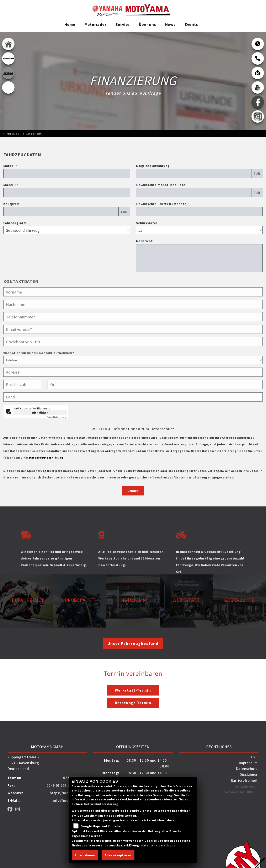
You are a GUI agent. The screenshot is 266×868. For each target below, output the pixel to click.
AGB (254, 757)
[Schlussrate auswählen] (199, 230)
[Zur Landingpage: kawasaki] (8, 58)
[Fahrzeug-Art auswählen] (67, 230)
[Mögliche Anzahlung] (194, 174)
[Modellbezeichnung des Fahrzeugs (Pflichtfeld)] (67, 193)
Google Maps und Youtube (101, 826)
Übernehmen (85, 855)
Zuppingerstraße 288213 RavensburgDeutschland (23, 763)
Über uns (147, 24)
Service (123, 24)
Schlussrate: (147, 223)
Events (191, 24)
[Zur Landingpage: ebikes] (8, 87)
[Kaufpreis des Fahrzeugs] (61, 212)
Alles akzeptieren (118, 855)
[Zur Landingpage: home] (8, 44)
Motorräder (95, 24)
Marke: (9, 166)
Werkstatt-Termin (133, 690)
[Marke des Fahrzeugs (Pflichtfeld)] (67, 174)
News (170, 24)
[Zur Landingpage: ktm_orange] (8, 73)
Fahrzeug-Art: (15, 223)
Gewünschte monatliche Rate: (161, 185)
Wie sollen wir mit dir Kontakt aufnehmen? (39, 370)
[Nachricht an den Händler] (199, 258)
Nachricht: (145, 241)
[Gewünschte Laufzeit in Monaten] (199, 212)
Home (70, 24)
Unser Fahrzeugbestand (133, 643)
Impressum (248, 763)
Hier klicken (40, 413)
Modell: (10, 185)
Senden (133, 491)
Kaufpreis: (12, 204)
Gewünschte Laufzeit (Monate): (162, 204)
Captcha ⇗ (57, 417)
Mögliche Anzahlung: (153, 166)
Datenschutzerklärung (46, 458)
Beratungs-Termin (133, 703)
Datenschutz (247, 769)
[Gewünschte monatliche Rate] (194, 193)
